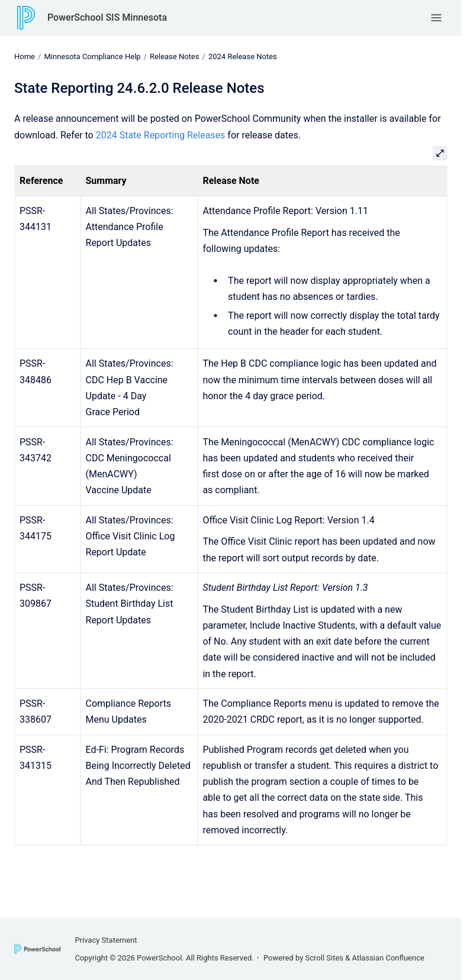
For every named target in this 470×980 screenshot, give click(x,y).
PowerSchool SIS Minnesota (107, 17)
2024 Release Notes (243, 56)
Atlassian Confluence (388, 958)
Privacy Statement (106, 940)
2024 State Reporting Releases (161, 135)
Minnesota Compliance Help (92, 56)
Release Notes (174, 56)
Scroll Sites (325, 958)
